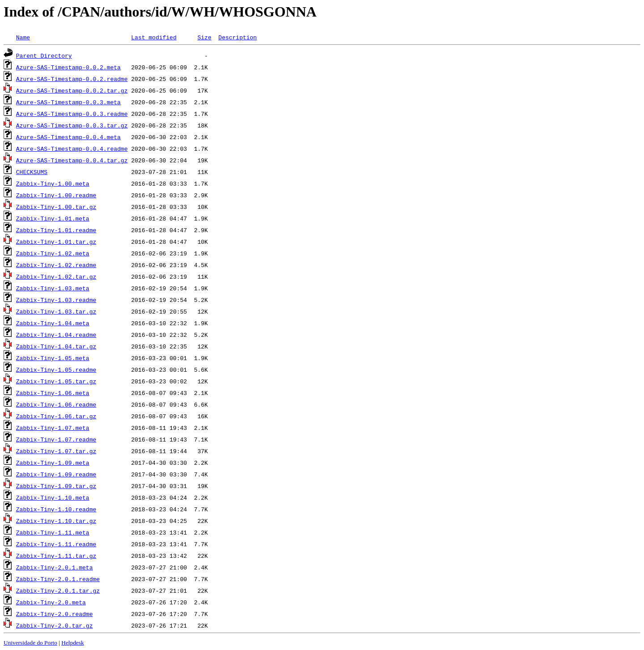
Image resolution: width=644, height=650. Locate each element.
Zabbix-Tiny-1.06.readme (56, 404)
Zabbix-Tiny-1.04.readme (56, 335)
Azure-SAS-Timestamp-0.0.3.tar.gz (72, 125)
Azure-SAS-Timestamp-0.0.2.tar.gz (72, 90)
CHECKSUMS (32, 172)
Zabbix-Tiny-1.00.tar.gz (56, 207)
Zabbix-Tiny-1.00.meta (53, 183)
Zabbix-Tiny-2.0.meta (51, 602)
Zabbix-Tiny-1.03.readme (56, 300)
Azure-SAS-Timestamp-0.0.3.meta (68, 102)
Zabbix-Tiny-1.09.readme (56, 474)
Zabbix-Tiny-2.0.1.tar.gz (58, 591)
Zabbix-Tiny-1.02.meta (53, 253)
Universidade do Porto (30, 643)
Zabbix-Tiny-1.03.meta (53, 288)
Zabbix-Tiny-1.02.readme (56, 265)
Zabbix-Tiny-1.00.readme (56, 195)
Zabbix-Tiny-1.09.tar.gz (56, 486)
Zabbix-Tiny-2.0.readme (55, 614)
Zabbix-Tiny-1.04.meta (53, 323)
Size (204, 37)
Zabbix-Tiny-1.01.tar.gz (56, 242)
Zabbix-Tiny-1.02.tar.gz (56, 276)
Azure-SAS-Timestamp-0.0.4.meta (68, 137)
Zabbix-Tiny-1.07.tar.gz (56, 451)
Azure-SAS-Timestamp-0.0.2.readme (72, 79)
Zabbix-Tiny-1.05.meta (53, 358)
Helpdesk (72, 643)
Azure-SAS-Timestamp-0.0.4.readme (72, 149)
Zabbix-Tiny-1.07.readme (56, 439)
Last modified (154, 37)
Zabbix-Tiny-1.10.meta (53, 497)
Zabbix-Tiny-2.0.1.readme (58, 579)
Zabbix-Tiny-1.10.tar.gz (56, 521)
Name (23, 37)
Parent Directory (44, 55)
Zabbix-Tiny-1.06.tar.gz (56, 416)
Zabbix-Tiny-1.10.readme (56, 509)
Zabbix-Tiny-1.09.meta (53, 463)
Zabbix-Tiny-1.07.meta (53, 428)
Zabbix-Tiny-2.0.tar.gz (55, 625)
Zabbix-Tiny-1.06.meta (53, 393)
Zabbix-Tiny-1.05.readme (56, 370)
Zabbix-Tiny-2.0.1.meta (55, 567)
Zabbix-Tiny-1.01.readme (56, 230)
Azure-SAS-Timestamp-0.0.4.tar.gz (72, 160)
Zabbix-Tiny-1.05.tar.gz (56, 381)
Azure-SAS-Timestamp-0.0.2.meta (68, 67)
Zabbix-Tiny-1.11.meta (53, 532)
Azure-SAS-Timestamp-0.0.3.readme (72, 114)
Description (237, 37)
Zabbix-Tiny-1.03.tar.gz (56, 311)
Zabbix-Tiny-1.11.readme (56, 544)
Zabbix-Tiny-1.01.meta (53, 218)
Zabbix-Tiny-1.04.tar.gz (56, 346)
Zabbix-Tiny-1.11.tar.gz (56, 556)
